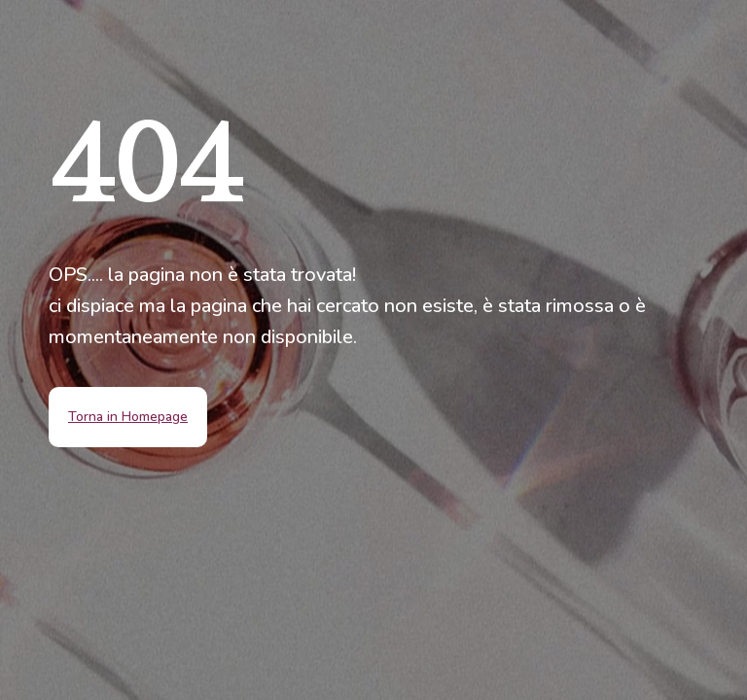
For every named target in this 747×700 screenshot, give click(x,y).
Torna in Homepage (128, 417)
